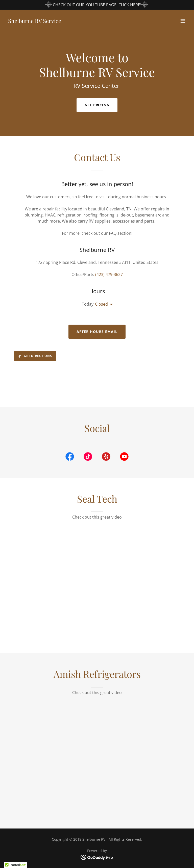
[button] (183, 21)
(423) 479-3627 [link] (109, 274)
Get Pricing (97, 105)
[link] (35, 22)
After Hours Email (97, 332)
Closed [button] (101, 304)
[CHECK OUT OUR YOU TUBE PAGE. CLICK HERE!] (97, 5)
